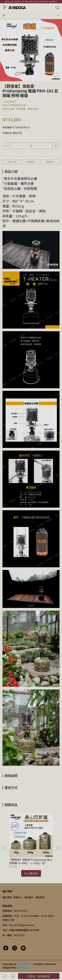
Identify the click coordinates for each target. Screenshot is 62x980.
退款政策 (40, 897)
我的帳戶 (29, 897)
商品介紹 (12, 162)
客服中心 (18, 897)
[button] (58, 848)
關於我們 (7, 897)
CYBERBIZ (22, 967)
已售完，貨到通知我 (39, 976)
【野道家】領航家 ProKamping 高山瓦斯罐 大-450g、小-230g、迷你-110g (31, 861)
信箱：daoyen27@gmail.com (18, 925)
